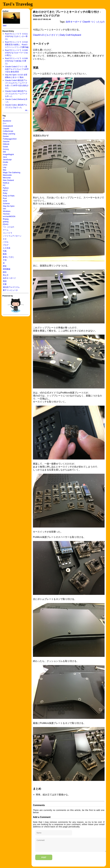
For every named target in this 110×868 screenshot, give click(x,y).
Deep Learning (9, 134)
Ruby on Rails (9, 196)
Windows (7, 211)
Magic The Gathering (12, 172)
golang (6, 222)
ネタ (5, 239)
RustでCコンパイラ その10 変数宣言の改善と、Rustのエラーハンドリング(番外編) (17, 45)
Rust (5, 198)
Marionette (7, 175)
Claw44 (6, 129)
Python (6, 188)
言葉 (5, 284)
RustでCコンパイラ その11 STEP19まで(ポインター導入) (16, 36)
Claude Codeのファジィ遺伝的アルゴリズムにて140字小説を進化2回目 (17, 69)
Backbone (7, 121)
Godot (5, 147)
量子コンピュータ (10, 290)
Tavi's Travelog (18, 4)
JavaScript (7, 160)
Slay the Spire (9, 206)
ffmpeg (6, 219)
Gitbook (6, 144)
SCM (5, 201)
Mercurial (7, 178)
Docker (6, 136)
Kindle (5, 162)
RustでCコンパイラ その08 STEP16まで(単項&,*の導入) (16, 61)
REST (5, 191)
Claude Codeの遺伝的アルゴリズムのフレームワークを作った (16, 94)
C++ (5, 123)
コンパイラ (8, 233)
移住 (5, 272)
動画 (5, 254)
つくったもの (8, 227)
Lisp (5, 167)
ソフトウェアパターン (12, 236)
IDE (4, 152)
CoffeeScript (8, 131)
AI (4, 118)
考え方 (6, 275)
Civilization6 (8, 126)
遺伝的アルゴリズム (11, 287)
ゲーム (6, 230)
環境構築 (7, 269)
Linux (5, 165)
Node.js (6, 183)
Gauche (6, 141)
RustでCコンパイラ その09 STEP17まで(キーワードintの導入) (16, 53)
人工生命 (7, 248)
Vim (4, 209)
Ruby (5, 193)
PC (4, 185)
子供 (5, 260)
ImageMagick (8, 154)
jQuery (6, 224)
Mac (5, 170)
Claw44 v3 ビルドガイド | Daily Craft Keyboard (57, 35)
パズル (6, 242)
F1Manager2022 (10, 139)
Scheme (6, 203)
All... (27, 110)
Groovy (6, 149)
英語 (5, 281)
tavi (5, 25)
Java (5, 157)
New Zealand (8, 180)
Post (44, 857)
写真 (5, 251)
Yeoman (6, 214)
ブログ (6, 245)
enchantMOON (9, 216)
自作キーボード (9, 278)
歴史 (5, 266)
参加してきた (8, 257)
